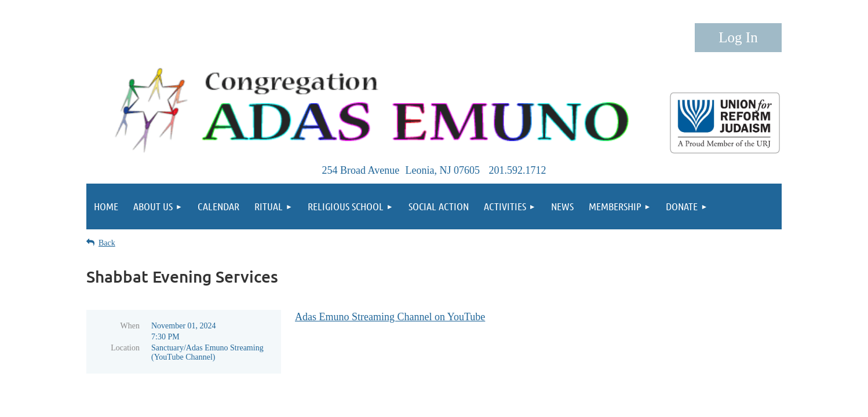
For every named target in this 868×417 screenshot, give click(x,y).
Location (125, 348)
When (130, 326)
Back (107, 243)
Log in (738, 38)
